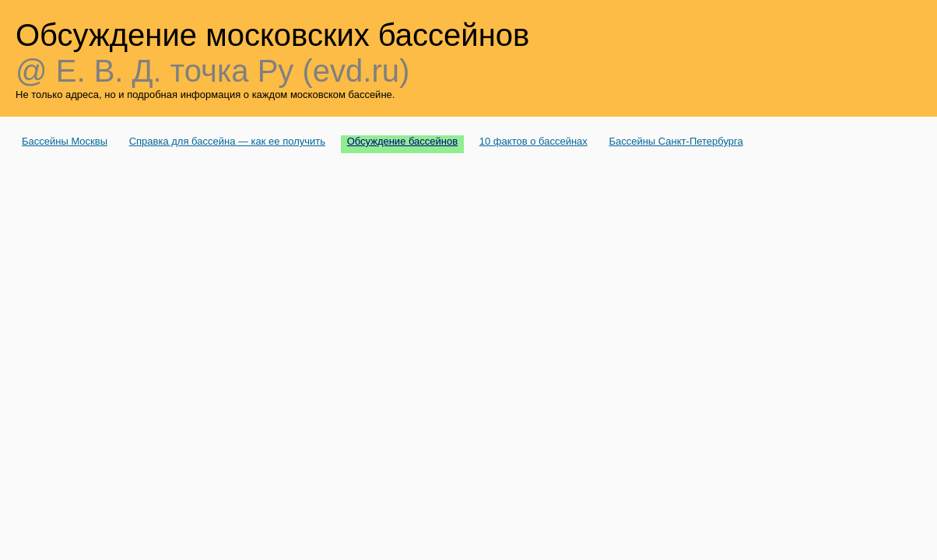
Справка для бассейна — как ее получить (227, 141)
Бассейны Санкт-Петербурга (676, 141)
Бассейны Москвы (65, 141)
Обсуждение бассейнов (403, 141)
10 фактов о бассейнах (533, 141)
